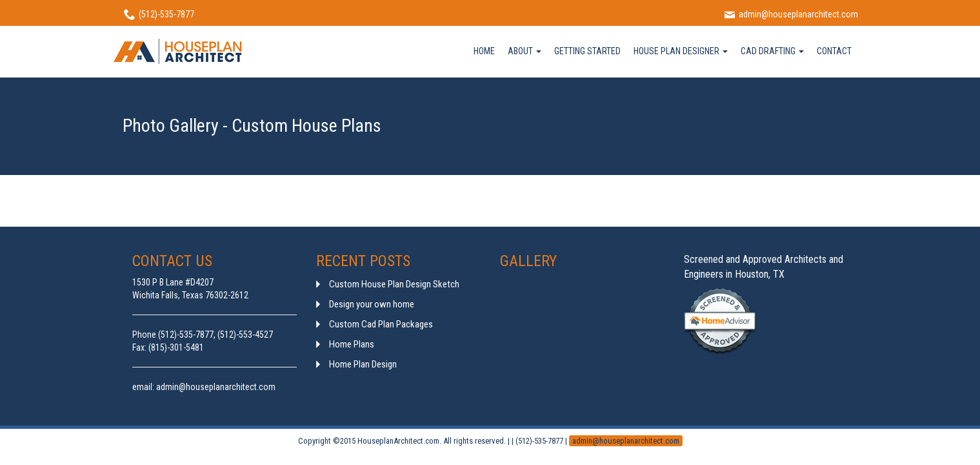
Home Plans (352, 344)
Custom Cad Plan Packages (381, 324)
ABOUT (525, 51)
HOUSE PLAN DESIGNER (681, 51)
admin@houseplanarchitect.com (626, 441)
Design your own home (372, 304)
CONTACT (834, 51)
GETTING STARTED (587, 51)
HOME (484, 51)
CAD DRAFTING (772, 51)
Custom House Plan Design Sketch (394, 284)
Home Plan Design (363, 364)
